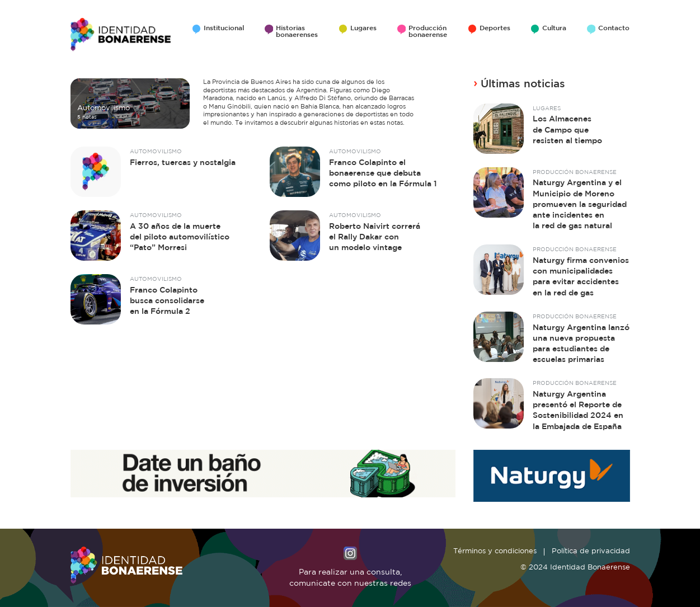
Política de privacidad (591, 551)
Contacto (614, 29)
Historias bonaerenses (297, 32)
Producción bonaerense (428, 32)
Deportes (495, 29)
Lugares (363, 29)
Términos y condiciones (495, 551)
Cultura (554, 29)
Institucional (224, 29)
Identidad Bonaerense (121, 35)
